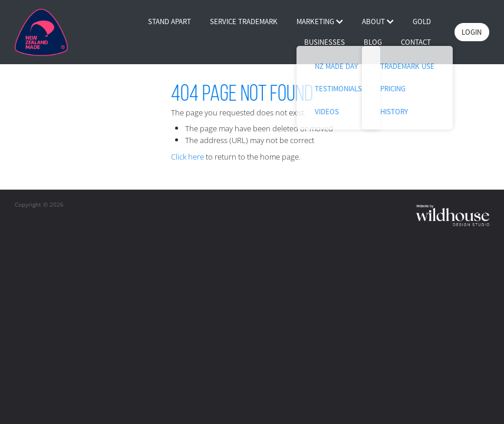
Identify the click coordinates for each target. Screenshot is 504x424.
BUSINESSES (325, 42)
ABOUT (378, 21)
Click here (187, 157)
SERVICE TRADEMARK (244, 21)
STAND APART (169, 21)
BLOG (373, 42)
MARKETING (320, 21)
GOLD (422, 21)
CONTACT (416, 42)
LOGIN (472, 32)
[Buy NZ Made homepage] (62, 32)
